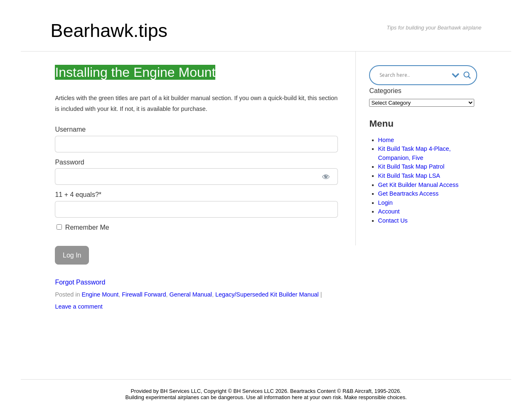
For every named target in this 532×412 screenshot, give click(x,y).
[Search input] (413, 75)
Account (389, 211)
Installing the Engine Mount (135, 72)
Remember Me (83, 227)
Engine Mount (100, 294)
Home (386, 140)
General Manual (191, 294)
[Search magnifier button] (467, 75)
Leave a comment (79, 307)
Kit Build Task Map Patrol (411, 167)
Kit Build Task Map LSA (409, 176)
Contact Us (393, 221)
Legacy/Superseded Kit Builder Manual (267, 294)
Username (70, 129)
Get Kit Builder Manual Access (419, 185)
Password (69, 162)
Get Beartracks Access (409, 194)
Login (385, 203)
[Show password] (326, 177)
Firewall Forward (144, 294)
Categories (385, 91)
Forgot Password (80, 282)
